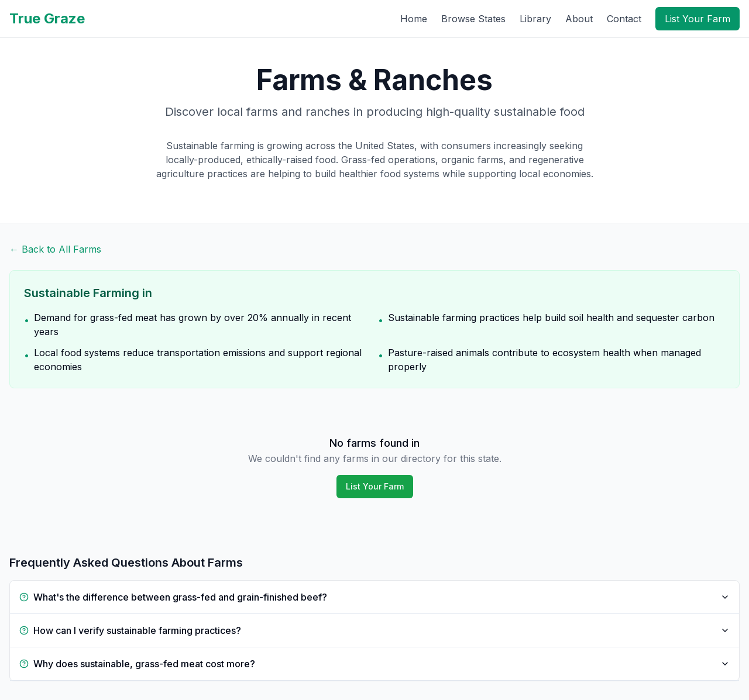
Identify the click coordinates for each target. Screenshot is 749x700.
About (579, 19)
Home (414, 19)
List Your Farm (698, 19)
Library (535, 19)
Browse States (473, 19)
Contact (624, 19)
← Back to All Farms (55, 249)
